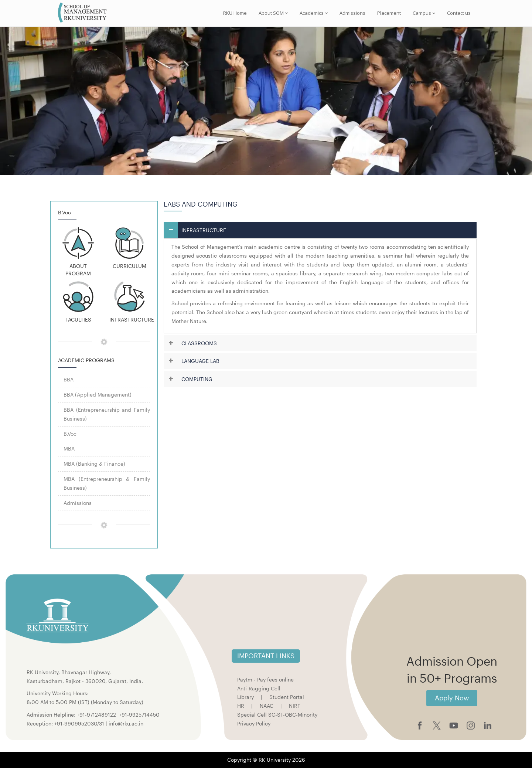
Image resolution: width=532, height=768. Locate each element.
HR (241, 706)
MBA (69, 448)
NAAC (267, 706)
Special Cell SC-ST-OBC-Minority (277, 715)
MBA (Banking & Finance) (94, 464)
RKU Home (235, 13)
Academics (314, 13)
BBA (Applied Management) (98, 395)
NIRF (295, 706)
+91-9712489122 (96, 715)
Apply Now (452, 698)
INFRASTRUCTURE (204, 230)
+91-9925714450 (139, 715)
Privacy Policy (254, 723)
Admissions (352, 13)
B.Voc (70, 434)
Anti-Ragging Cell (259, 688)
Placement (389, 13)
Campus (424, 13)
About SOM (273, 13)
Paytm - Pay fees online (265, 679)
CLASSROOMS (199, 343)
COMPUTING (197, 379)
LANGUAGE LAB (200, 361)
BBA (69, 379)
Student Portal (287, 697)
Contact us (459, 13)
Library (245, 697)
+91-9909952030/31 (80, 723)
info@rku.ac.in (126, 723)
